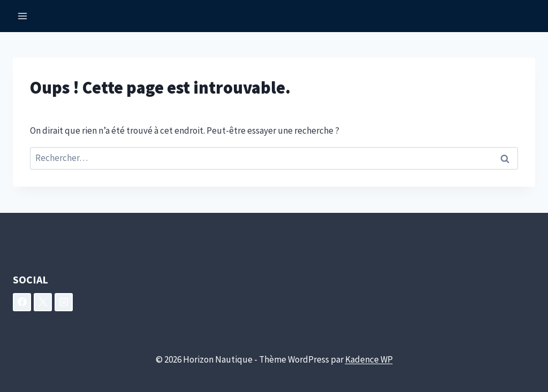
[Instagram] (64, 302)
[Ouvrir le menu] (23, 16)
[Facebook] (22, 302)
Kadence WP (369, 359)
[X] (43, 302)
